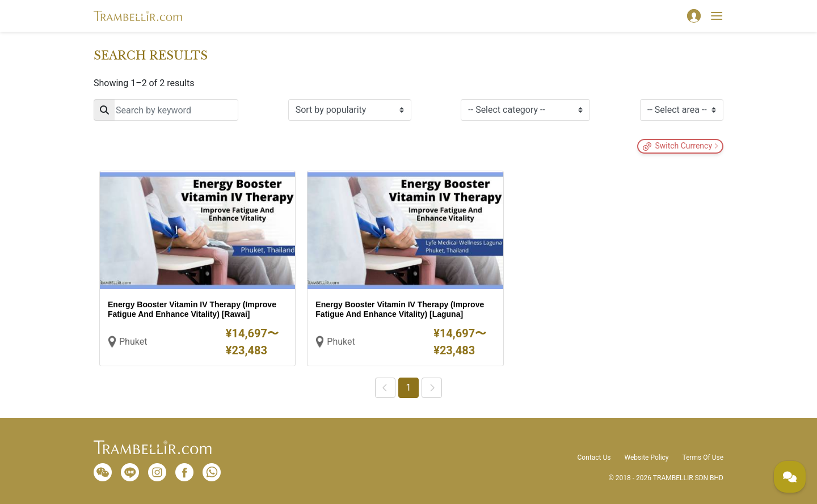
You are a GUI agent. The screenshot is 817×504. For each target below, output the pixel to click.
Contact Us (594, 458)
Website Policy (646, 458)
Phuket (133, 342)
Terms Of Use (703, 458)
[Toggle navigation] (717, 16)
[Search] (166, 110)
